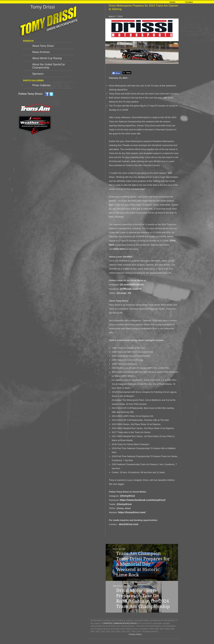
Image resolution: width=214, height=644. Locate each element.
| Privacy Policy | (135, 634)
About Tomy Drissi (43, 46)
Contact (189, 2)
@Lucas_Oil (124, 293)
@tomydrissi (127, 496)
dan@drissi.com (129, 524)
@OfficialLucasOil (130, 289)
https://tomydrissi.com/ (132, 512)
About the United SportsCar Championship (49, 66)
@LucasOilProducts (132, 284)
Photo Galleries (41, 85)
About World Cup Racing (47, 58)
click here (119, 249)
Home (172, 2)
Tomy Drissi (43, 7)
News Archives (41, 52)
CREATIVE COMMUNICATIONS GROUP (120, 623)
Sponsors (38, 74)
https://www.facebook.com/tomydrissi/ (143, 500)
